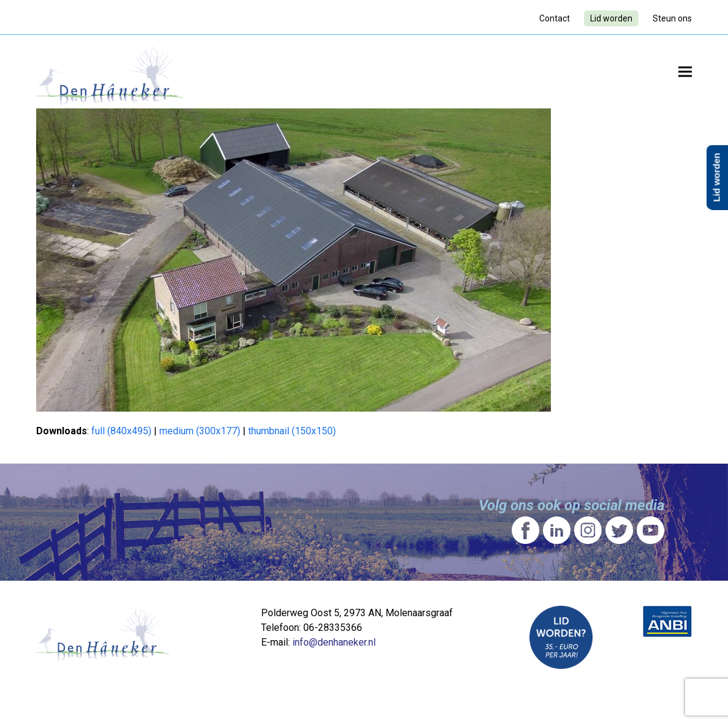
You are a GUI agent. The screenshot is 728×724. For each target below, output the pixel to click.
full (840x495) (121, 431)
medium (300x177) (200, 431)
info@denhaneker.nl (334, 642)
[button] (685, 71)
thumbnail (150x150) (292, 431)
